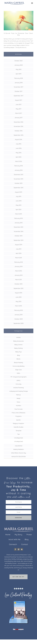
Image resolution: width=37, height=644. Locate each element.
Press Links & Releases (19, 413)
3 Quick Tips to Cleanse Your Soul (19, 33)
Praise (29, 535)
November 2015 (18, 179)
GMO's (18, 380)
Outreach (13, 545)
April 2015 (18, 210)
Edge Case (18, 370)
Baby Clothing (18, 348)
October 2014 (18, 236)
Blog (18, 35)
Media (18, 398)
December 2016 (19, 122)
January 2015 (19, 223)
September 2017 (18, 96)
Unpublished (19, 446)
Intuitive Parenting (19, 388)
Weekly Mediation (18, 449)
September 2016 (19, 135)
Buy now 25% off (18, 577)
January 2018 (19, 83)
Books (18, 359)
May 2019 (19, 69)
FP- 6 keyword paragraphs (19, 377)
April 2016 (18, 157)
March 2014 (18, 258)
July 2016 (18, 144)
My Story (18, 535)
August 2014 (19, 245)
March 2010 (18, 306)
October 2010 (18, 284)
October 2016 (19, 131)
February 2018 (19, 78)
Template (19, 431)
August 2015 (18, 192)
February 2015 (19, 218)
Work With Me (14, 540)
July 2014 (19, 249)
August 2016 (18, 139)
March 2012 (19, 271)
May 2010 (18, 301)
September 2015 (19, 188)
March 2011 (18, 280)
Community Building (18, 366)
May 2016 (19, 153)
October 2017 (18, 91)
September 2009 (19, 323)
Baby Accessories (19, 341)
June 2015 (19, 201)
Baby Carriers (18, 345)
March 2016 (19, 161)
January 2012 (19, 275)
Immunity (18, 384)
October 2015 (19, 183)
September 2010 (18, 288)
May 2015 (19, 205)
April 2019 (18, 74)
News (18, 402)
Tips (18, 434)
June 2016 (19, 148)
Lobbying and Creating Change (19, 391)
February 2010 (18, 310)
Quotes (18, 420)
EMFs (18, 373)
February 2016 (19, 166)
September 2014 (18, 240)
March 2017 (18, 113)
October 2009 (19, 319)
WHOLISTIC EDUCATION (19, 457)
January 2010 (18, 315)
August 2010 (19, 293)
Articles (18, 337)
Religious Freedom (18, 423)
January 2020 (19, 65)
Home (8, 535)
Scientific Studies (19, 427)
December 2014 (18, 227)
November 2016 (18, 126)
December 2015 (19, 175)
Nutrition (19, 406)
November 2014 (19, 231)
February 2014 (18, 262)
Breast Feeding (18, 363)
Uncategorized (19, 441)
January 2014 (18, 266)
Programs (18, 416)
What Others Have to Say (19, 453)
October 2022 (18, 61)
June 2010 (18, 297)
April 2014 (19, 253)
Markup (18, 395)
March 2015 (19, 214)
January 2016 (19, 170)
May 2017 (18, 109)
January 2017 (18, 118)
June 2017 (18, 104)
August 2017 (19, 100)
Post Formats (19, 409)
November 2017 (19, 87)
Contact (25, 545)
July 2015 (18, 196)
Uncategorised (19, 438)
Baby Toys (19, 352)
